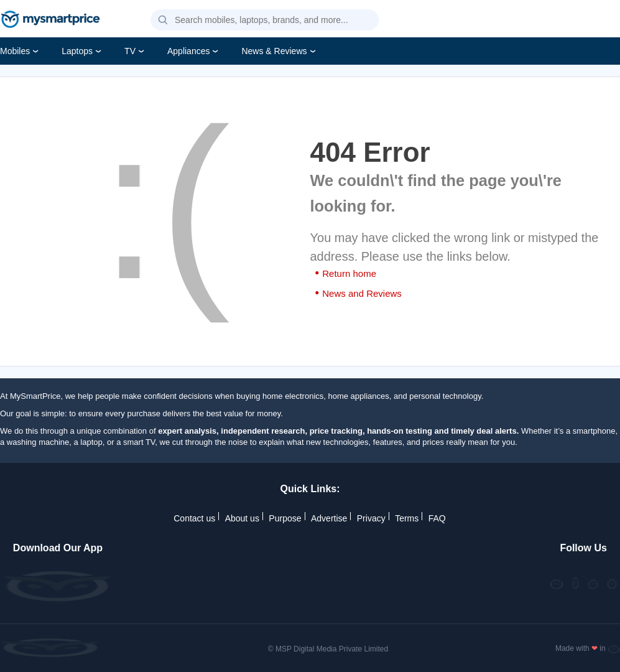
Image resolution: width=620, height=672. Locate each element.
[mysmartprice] (50, 21)
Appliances (189, 51)
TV (130, 51)
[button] (163, 21)
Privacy (371, 518)
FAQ (437, 518)
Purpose (285, 518)
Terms (407, 518)
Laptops (77, 51)
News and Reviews (362, 293)
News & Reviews (274, 51)
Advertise (329, 518)
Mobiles (15, 51)
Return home (349, 273)
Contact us (194, 518)
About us (242, 518)
